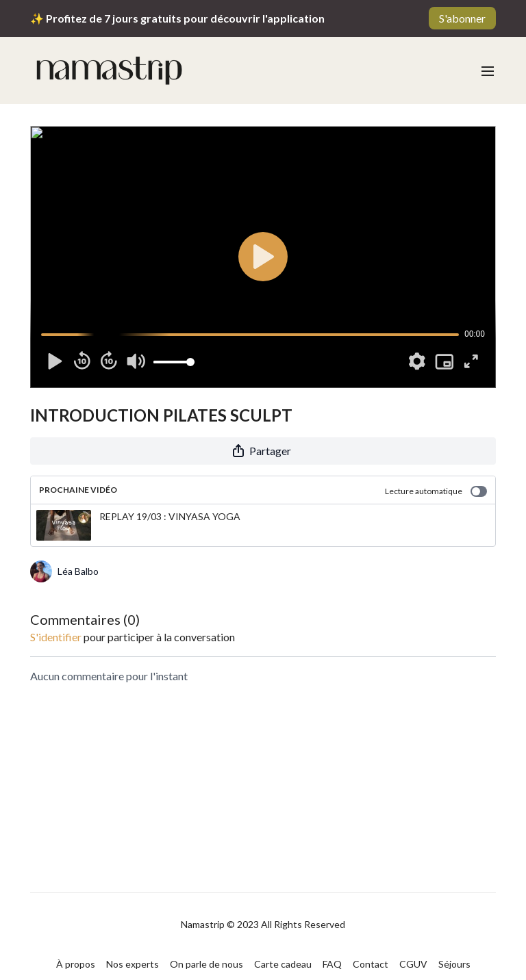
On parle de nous (206, 964)
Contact (371, 964)
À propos (76, 964)
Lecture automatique (436, 491)
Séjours (454, 964)
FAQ (332, 964)
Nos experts (133, 964)
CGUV (413, 964)
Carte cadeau (283, 964)
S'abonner (462, 18)
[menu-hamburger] (488, 70)
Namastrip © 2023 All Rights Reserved (263, 925)
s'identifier (56, 637)
